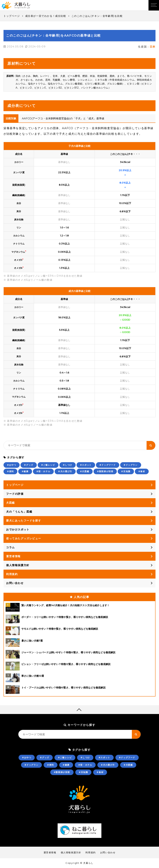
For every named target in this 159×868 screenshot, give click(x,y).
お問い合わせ (15, 583)
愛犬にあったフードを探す (24, 521)
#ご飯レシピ (48, 465)
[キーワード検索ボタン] (151, 445)
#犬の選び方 (65, 471)
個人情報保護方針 (18, 565)
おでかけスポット (18, 529)
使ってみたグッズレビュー (24, 538)
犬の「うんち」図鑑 (19, 512)
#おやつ (12, 465)
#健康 (25, 471)
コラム (11, 547)
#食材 (142, 471)
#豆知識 (126, 471)
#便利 (10, 471)
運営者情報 (13, 556)
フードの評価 (15, 494)
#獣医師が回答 (105, 471)
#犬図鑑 (85, 471)
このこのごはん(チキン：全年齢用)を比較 (97, 16)
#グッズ (29, 465)
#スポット (86, 465)
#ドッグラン (131, 465)
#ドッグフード (108, 465)
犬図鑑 (11, 503)
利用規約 (12, 574)
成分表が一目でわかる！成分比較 (46, 16)
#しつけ (67, 465)
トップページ (12, 16)
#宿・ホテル (43, 471)
